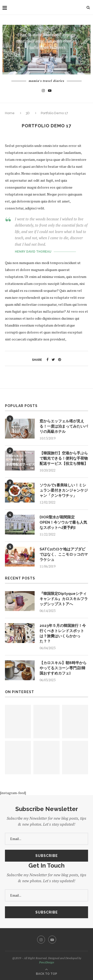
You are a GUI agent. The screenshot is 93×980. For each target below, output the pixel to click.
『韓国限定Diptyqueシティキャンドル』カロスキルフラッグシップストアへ (64, 599)
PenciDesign (47, 962)
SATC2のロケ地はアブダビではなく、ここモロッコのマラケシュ (64, 554)
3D (28, 113)
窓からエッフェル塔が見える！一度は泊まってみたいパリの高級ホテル (64, 426)
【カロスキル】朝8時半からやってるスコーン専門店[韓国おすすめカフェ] (63, 668)
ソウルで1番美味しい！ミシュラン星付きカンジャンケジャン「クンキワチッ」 (64, 490)
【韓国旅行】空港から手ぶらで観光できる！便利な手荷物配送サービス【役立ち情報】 (64, 458)
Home (10, 113)
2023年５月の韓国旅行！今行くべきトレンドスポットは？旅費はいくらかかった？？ (63, 633)
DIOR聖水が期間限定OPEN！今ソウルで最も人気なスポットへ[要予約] (63, 522)
